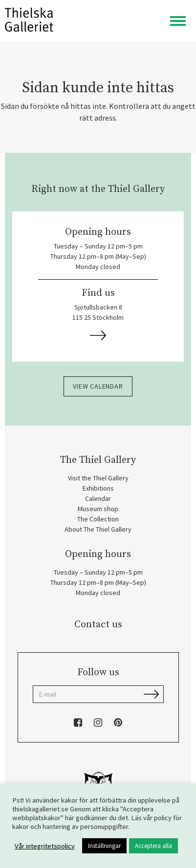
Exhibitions (98, 488)
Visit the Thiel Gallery (98, 478)
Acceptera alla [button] (153, 846)
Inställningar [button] (104, 846)
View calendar (98, 386)
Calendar (98, 498)
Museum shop (98, 509)
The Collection (98, 519)
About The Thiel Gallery (98, 529)
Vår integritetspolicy (45, 846)
